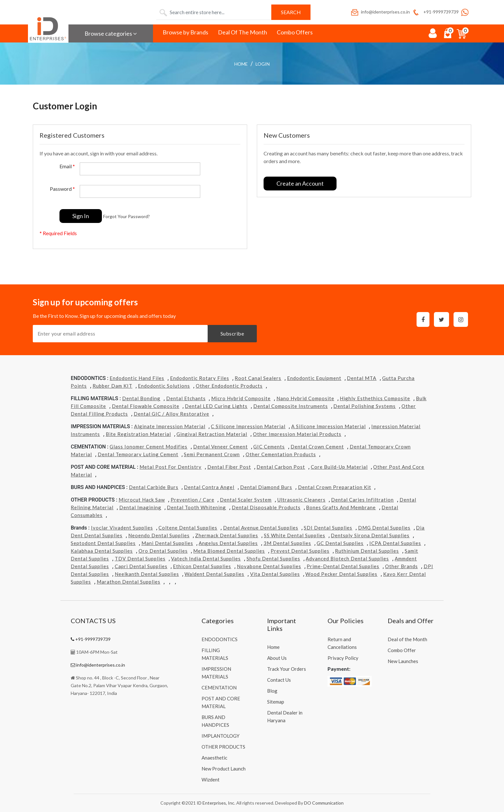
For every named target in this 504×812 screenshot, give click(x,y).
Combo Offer (402, 650)
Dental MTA (362, 378)
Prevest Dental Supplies (300, 551)
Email (67, 166)
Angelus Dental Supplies (228, 543)
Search (291, 12)
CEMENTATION (219, 687)
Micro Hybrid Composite (241, 398)
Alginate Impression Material (170, 426)
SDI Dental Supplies (328, 528)
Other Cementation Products (281, 454)
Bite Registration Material (138, 434)
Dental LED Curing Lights (216, 406)
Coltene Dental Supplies (188, 528)
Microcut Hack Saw (142, 500)
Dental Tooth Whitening (196, 507)
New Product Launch (224, 769)
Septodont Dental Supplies (103, 543)
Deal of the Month (407, 639)
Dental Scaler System (246, 500)
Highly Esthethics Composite (375, 398)
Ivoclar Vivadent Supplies (122, 528)
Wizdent (211, 780)
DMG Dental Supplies (384, 528)
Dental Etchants (186, 398)
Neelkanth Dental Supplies (147, 574)
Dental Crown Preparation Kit (335, 487)
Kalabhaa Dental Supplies (102, 551)
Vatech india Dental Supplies (206, 558)
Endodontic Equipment (314, 378)
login (263, 64)
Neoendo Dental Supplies (159, 535)
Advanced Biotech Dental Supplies (347, 558)
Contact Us (279, 680)
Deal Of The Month (243, 32)
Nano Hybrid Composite (305, 398)
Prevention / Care (193, 500)
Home (241, 64)
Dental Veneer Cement (221, 447)
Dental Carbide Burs (154, 487)
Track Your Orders (287, 669)
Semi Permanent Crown (212, 454)
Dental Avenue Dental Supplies (261, 528)
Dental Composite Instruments (291, 406)
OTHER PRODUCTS (223, 747)
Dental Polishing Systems (364, 406)
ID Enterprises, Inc (216, 803)
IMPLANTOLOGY (221, 736)
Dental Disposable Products (266, 507)
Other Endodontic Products (229, 386)
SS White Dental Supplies (295, 535)
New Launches (403, 661)
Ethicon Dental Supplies (202, 566)
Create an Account (300, 183)
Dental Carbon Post (281, 467)
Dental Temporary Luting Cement (138, 454)
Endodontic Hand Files (137, 378)
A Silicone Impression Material (328, 426)
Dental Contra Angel (209, 487)
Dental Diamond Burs (266, 487)
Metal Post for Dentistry (171, 467)
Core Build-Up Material (339, 467)
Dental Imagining (140, 507)
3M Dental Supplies (287, 543)
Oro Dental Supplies (163, 551)
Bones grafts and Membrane (341, 507)
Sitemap (276, 702)
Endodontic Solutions (164, 386)
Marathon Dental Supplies (129, 582)
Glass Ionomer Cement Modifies (148, 447)
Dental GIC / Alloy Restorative (171, 414)
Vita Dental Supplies (275, 574)
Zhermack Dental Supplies (227, 535)
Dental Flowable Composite (146, 406)
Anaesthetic (214, 758)
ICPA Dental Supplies (395, 543)
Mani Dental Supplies (167, 543)
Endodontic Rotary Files (200, 378)
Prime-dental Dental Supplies (343, 566)
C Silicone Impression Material (248, 426)
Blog (272, 691)
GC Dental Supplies (340, 543)
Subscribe (232, 333)
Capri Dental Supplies (141, 566)
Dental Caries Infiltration (362, 500)
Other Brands (401, 566)
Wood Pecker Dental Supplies (341, 574)
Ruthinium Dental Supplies (367, 551)
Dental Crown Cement (317, 447)
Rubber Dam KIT (113, 386)
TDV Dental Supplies (140, 558)
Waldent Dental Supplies (214, 574)
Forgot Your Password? (126, 216)
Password (62, 189)
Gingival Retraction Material (212, 434)
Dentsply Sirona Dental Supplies (370, 535)
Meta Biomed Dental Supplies (229, 551)
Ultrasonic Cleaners (301, 500)
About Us (277, 658)
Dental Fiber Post (229, 467)
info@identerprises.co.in (380, 12)
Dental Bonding (141, 398)
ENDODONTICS (220, 639)
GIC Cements (269, 447)
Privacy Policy (343, 658)
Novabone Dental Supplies (269, 566)
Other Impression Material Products (297, 434)
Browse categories (111, 33)
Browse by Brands (185, 32)
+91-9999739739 (435, 12)
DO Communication (324, 803)
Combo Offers (295, 32)
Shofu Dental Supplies (273, 558)
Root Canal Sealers (258, 378)
